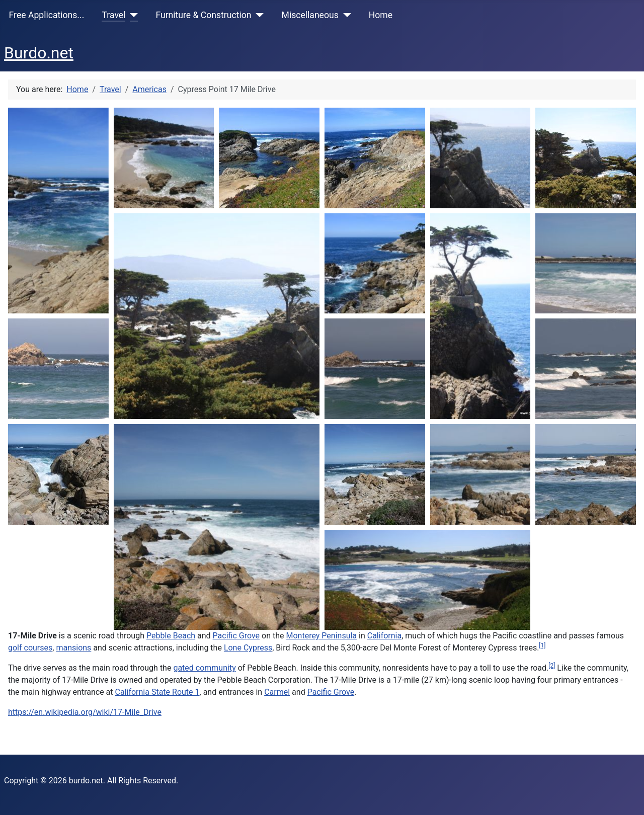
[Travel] (132, 15)
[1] (542, 645)
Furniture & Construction (203, 15)
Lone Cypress (248, 648)
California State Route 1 (157, 692)
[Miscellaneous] (345, 15)
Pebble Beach (171, 636)
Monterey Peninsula (322, 636)
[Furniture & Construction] (258, 15)
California (384, 636)
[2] (552, 666)
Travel (113, 15)
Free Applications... (47, 15)
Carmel (277, 692)
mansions (73, 648)
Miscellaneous (310, 15)
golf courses (30, 648)
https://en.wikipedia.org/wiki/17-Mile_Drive (85, 712)
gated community (204, 668)
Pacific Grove (236, 636)
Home (381, 15)
